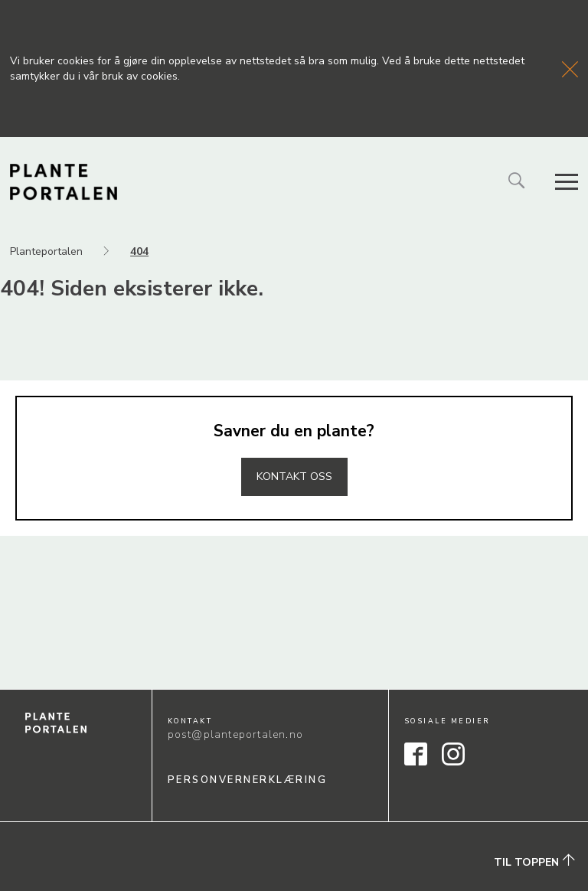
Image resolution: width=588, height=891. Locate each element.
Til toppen (534, 862)
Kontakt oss (294, 477)
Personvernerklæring (248, 780)
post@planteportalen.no (235, 734)
